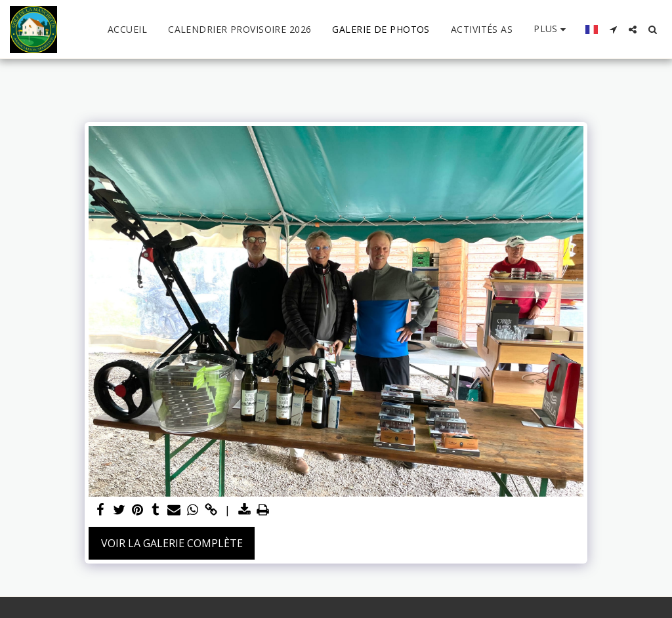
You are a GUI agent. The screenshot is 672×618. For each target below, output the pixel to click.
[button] (613, 30)
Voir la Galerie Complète (172, 543)
